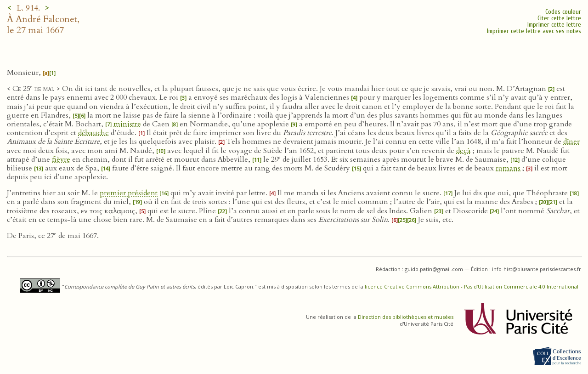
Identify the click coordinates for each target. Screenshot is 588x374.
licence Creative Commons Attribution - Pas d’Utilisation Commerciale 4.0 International (472, 286)
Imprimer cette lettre (554, 25)
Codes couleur (563, 12)
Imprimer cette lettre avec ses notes (534, 31)
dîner (571, 142)
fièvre (61, 159)
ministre (127, 124)
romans (508, 168)
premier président (129, 193)
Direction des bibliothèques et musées (406, 317)
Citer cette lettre (559, 18)
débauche (93, 133)
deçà (464, 151)
